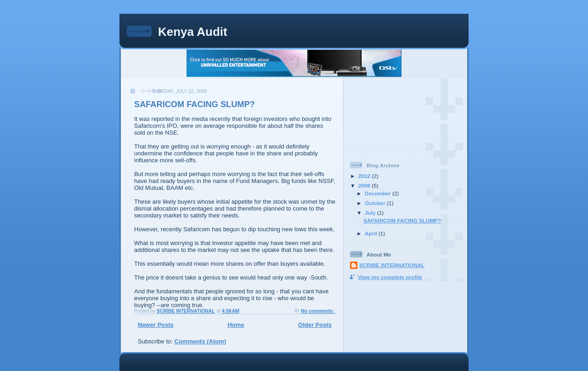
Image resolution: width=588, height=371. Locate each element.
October (376, 203)
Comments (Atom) (201, 341)
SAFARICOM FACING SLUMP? (195, 104)
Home (236, 325)
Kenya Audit (193, 32)
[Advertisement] (391, 116)
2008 (365, 185)
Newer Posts (156, 325)
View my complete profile (390, 277)
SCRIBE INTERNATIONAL (392, 265)
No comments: (318, 311)
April (372, 233)
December (379, 193)
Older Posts (315, 325)
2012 (365, 176)
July (371, 213)
